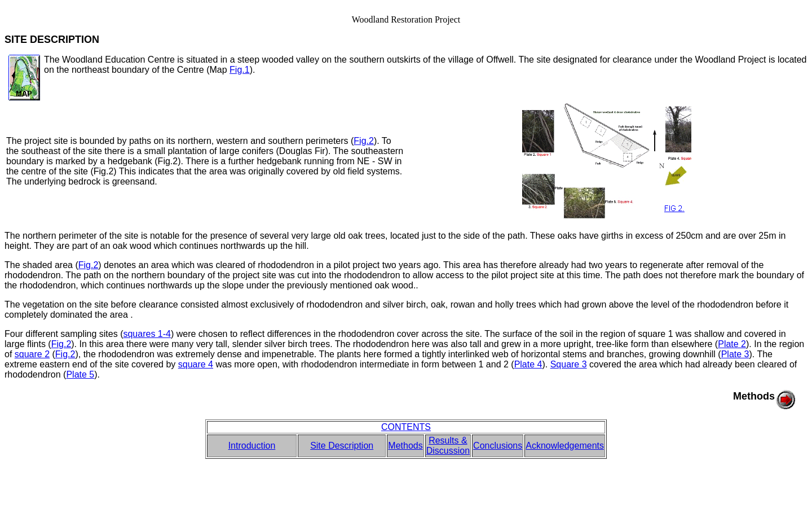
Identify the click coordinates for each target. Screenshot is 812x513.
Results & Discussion (448, 446)
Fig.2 (364, 141)
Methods (405, 446)
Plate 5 (80, 374)
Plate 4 (528, 364)
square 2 (32, 354)
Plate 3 (735, 354)
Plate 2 (732, 344)
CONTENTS (406, 427)
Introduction (252, 446)
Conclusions (498, 446)
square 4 (196, 364)
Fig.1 (240, 70)
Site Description (342, 446)
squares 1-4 (147, 334)
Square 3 (569, 364)
